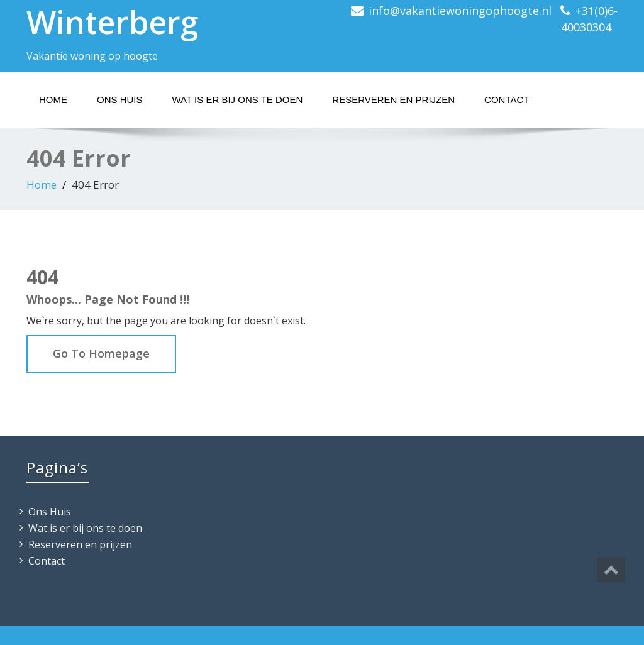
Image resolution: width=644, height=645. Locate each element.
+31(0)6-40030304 (589, 19)
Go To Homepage (101, 353)
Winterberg (112, 22)
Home (53, 100)
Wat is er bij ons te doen (238, 100)
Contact (507, 100)
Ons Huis (120, 100)
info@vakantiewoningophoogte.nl (460, 11)
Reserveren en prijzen (393, 100)
